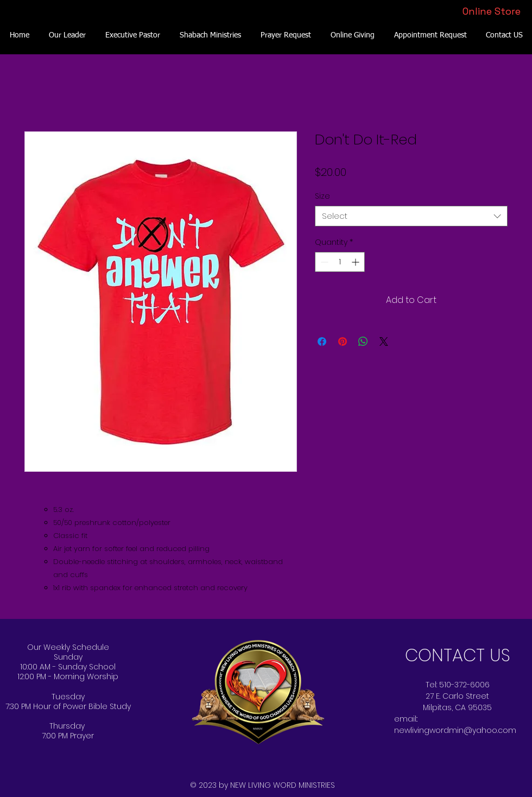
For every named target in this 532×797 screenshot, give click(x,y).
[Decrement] (323, 262)
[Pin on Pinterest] (343, 341)
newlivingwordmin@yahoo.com (455, 730)
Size (322, 196)
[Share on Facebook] (322, 341)
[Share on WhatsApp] (363, 341)
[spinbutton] (340, 262)
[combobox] (411, 216)
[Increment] (356, 262)
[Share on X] (384, 341)
